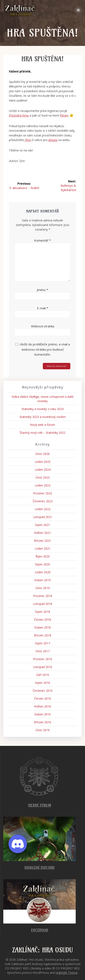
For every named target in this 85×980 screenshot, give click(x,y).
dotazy (53, 140)
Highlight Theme (67, 973)
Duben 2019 (42, 580)
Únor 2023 (43, 477)
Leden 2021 (43, 548)
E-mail (43, 308)
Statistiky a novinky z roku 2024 (42, 409)
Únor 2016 (43, 730)
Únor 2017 (43, 651)
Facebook (40, 930)
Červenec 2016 (43, 691)
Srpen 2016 (42, 683)
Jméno (42, 290)
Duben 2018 (42, 627)
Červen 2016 (42, 698)
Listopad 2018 (43, 604)
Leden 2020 (43, 572)
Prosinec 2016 (43, 659)
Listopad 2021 (43, 517)
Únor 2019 (43, 588)
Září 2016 (43, 675)
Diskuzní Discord (40, 868)
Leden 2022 (43, 509)
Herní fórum (40, 805)
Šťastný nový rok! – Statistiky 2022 (42, 433)
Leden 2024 (43, 470)
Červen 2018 (42, 620)
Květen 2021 (42, 533)
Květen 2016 (42, 706)
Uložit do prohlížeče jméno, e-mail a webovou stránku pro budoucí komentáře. (45, 349)
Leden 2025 (43, 462)
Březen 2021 (42, 541)
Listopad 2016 (43, 667)
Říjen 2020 (43, 556)
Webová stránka (43, 326)
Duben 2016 (42, 714)
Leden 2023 (43, 485)
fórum (64, 115)
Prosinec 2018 (43, 596)
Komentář (42, 240)
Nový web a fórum (42, 425)
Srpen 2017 (42, 643)
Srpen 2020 (42, 564)
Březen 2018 (42, 635)
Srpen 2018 (42, 612)
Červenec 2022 (43, 501)
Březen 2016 (42, 722)
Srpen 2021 (42, 525)
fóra (28, 140)
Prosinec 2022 (43, 493)
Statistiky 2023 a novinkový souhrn (43, 417)
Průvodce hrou (19, 115)
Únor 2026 (43, 454)
